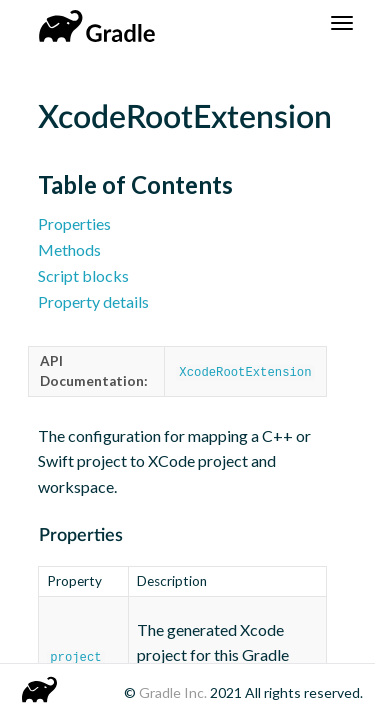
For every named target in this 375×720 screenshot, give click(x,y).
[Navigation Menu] (342, 23)
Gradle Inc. (174, 692)
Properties (74, 223)
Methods (69, 249)
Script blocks (83, 275)
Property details (93, 301)
